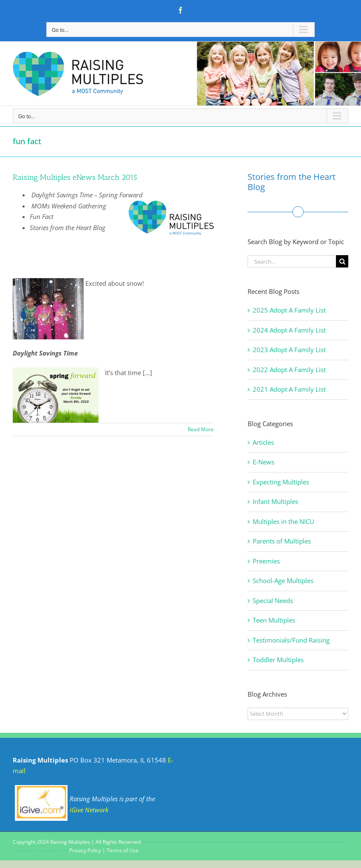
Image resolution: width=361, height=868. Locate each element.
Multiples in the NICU (283, 521)
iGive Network (89, 810)
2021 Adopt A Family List (289, 389)
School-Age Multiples (283, 581)
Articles (263, 442)
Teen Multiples (274, 620)
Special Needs (273, 600)
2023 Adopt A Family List (289, 350)
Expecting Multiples (281, 482)
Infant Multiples (275, 501)
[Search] (342, 261)
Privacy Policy (85, 850)
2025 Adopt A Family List (289, 310)
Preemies (266, 561)
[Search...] (292, 261)
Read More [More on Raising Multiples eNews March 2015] (201, 429)
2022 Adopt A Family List (289, 370)
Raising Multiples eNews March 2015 (75, 177)
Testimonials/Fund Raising (291, 640)
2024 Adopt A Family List (289, 330)
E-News (264, 462)
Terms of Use (123, 850)
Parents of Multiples (282, 541)
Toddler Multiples (278, 660)
